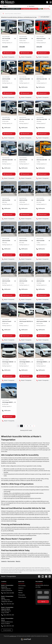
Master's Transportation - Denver (43, 57)
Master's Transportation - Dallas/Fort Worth (9, 97)
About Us (18, 561)
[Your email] (43, 597)
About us (20, 590)
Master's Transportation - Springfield (43, 178)
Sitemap (20, 593)
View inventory (22, 586)
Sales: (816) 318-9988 (8, 593)
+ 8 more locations (7, 630)
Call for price (23, 88)
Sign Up (43, 602)
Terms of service (22, 597)
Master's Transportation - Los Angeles (9, 57)
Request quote (8, 53)
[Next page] (34, 426)
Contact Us (4, 561)
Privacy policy (22, 595)
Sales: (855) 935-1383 (8, 604)
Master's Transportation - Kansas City (26, 97)
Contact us (21, 588)
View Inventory (11, 561)
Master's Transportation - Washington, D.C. (26, 57)
